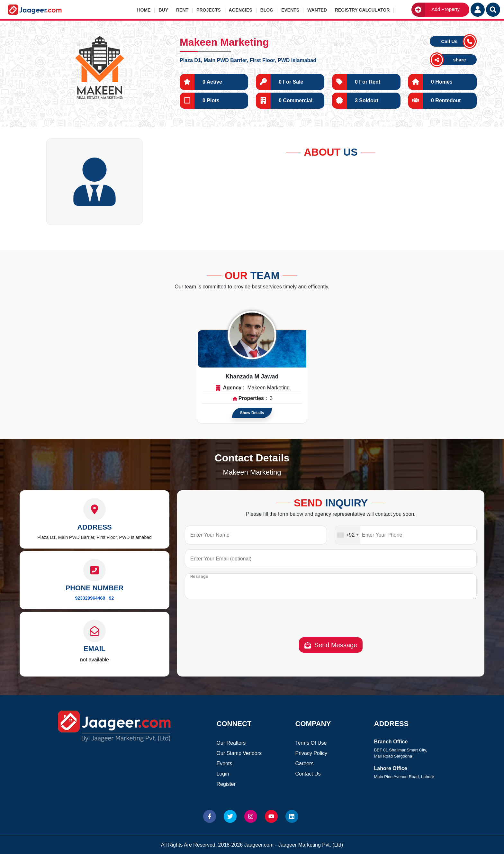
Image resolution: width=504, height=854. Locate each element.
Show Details (252, 413)
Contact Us (308, 774)
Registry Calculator (362, 10)
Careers (305, 763)
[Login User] (478, 10)
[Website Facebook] (210, 816)
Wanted (317, 10)
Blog (267, 10)
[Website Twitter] (230, 816)
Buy (163, 10)
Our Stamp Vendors (239, 753)
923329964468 (90, 598)
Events (290, 10)
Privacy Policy (311, 753)
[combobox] (348, 535)
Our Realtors (231, 743)
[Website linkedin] (292, 816)
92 (112, 598)
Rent (182, 10)
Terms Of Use (311, 743)
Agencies (241, 10)
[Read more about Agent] (252, 335)
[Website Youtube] (271, 816)
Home (144, 10)
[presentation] (331, 624)
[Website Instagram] (251, 816)
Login (223, 774)
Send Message (331, 650)
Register (226, 784)
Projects (208, 10)
